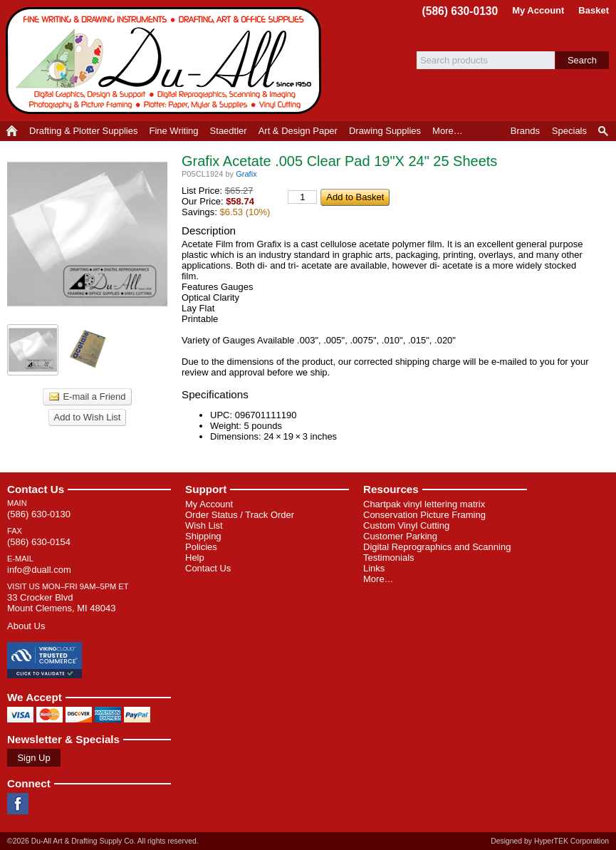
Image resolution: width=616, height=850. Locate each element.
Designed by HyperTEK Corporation (550, 841)
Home (12, 131)
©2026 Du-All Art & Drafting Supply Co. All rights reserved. (103, 841)
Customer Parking (400, 536)
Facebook (18, 804)
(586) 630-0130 (460, 11)
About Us (26, 626)
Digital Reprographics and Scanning (437, 547)
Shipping (203, 536)
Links (374, 568)
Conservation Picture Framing (424, 515)
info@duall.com (39, 570)
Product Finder (604, 131)
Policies (201, 547)
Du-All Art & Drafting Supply (166, 61)
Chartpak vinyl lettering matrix (424, 504)
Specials (569, 131)
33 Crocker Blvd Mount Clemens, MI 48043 (61, 603)
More (448, 131)
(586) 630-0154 (39, 542)
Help (195, 558)
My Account (538, 10)
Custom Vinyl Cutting (406, 525)
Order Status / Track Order (240, 515)
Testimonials (389, 558)
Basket (594, 10)
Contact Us (36, 489)
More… (379, 579)
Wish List (204, 525)
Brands (525, 131)
